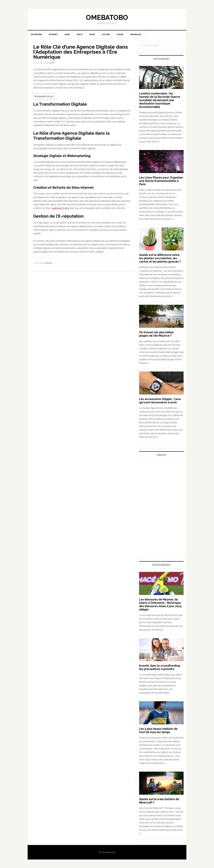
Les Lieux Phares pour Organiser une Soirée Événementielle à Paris (161, 181)
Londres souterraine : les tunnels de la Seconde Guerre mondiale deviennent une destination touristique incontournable (160, 100)
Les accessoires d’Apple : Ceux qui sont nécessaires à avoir (160, 401)
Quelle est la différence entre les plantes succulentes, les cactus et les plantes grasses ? (160, 258)
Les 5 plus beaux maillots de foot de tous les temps (158, 730)
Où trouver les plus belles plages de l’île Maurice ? (156, 334)
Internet (49, 263)
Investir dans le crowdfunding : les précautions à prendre (160, 667)
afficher (50, 96)
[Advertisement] (160, 487)
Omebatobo (107, 17)
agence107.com (60, 208)
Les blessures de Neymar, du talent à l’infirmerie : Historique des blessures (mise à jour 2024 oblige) (160, 604)
